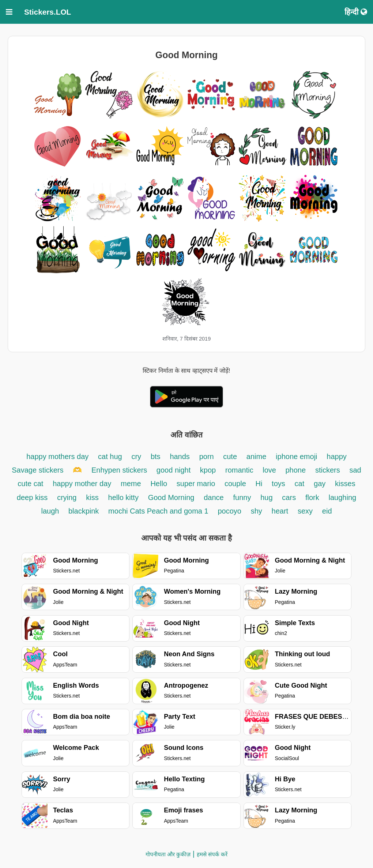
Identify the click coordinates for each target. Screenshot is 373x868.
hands (180, 456)
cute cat (30, 484)
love (270, 470)
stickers (328, 470)
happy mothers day (57, 456)
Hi (259, 484)
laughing (343, 497)
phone (296, 470)
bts (156, 456)
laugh (51, 511)
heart (280, 511)
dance (214, 497)
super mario (197, 484)
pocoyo (229, 511)
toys (278, 484)
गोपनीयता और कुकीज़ (168, 854)
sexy (305, 511)
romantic (240, 470)
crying (67, 497)
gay (320, 484)
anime (256, 456)
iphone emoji (296, 456)
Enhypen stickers (120, 470)
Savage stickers (37, 470)
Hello (159, 484)
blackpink (84, 511)
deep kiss (32, 497)
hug (266, 497)
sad (355, 470)
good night (175, 470)
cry (136, 456)
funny (242, 497)
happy (337, 456)
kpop (208, 470)
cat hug (110, 456)
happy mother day (82, 484)
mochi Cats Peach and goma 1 (158, 511)
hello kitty (123, 497)
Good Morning (171, 497)
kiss (92, 497)
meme (131, 484)
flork (312, 497)
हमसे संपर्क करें (212, 854)
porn (208, 456)
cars (289, 497)
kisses (345, 484)
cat (300, 484)
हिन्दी (356, 12)
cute (230, 456)
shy (257, 511)
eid (327, 511)
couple (236, 484)
